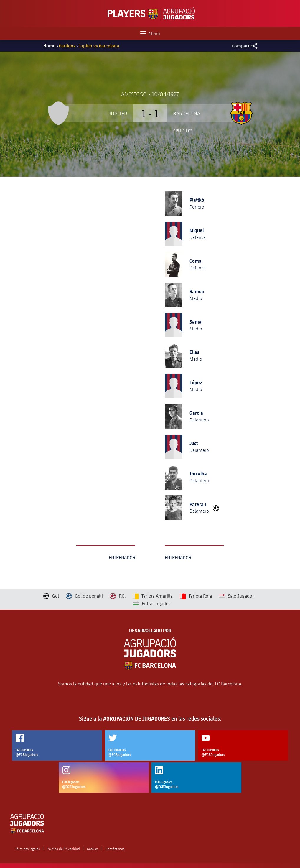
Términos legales (27, 849)
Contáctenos (115, 849)
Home (50, 46)
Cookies (93, 849)
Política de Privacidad (63, 849)
